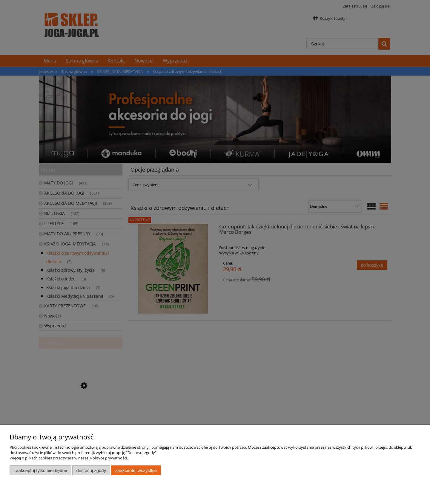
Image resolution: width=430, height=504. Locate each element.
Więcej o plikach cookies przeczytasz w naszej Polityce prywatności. (69, 458)
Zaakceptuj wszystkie (136, 470)
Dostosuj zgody (91, 470)
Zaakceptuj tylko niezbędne (40, 470)
